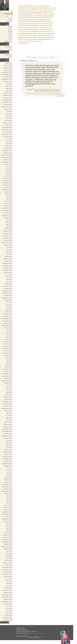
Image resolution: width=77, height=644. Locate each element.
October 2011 (8, 461)
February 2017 (8, 314)
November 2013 (7, 404)
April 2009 (9, 530)
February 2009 (7, 535)
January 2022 (8, 180)
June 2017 (9, 305)
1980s (10, 36)
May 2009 (9, 528)
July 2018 (9, 275)
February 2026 (7, 68)
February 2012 (8, 452)
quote (63, 95)
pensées (9, 21)
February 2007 (7, 590)
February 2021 (8, 203)
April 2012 (9, 447)
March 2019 (8, 256)
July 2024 (9, 111)
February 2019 (8, 259)
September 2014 (7, 381)
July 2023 (9, 139)
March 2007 (8, 588)
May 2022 (9, 171)
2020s (10, 27)
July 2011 (9, 468)
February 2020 (7, 231)
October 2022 (8, 160)
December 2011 (7, 457)
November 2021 (7, 185)
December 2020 (7, 208)
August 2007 (8, 576)
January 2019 (8, 261)
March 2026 (8, 65)
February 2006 (7, 618)
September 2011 (7, 464)
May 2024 (9, 116)
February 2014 (8, 397)
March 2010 (8, 505)
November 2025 (7, 74)
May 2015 (9, 362)
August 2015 (8, 355)
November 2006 (7, 597)
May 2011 (9, 473)
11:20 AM (62, 96)
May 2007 (9, 583)
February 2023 (7, 150)
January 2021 (8, 206)
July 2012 (9, 441)
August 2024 (8, 109)
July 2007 (9, 579)
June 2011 (9, 471)
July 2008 (9, 551)
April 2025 (9, 91)
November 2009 (7, 514)
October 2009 (8, 517)
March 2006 (8, 616)
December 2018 (7, 263)
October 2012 (8, 434)
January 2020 (8, 233)
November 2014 (7, 376)
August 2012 (8, 438)
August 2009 (8, 521)
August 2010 (8, 494)
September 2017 (7, 298)
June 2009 (9, 526)
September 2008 (7, 546)
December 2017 (7, 291)
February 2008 (7, 563)
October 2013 (8, 406)
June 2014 (9, 388)
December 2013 (7, 401)
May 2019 (9, 252)
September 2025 (7, 79)
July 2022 (9, 167)
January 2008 (8, 565)
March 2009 (8, 533)
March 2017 (8, 312)
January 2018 (8, 289)
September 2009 (7, 519)
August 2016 (8, 328)
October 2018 (8, 268)
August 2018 (8, 272)
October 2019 (8, 240)
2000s (10, 32)
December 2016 (7, 319)
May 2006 (9, 611)
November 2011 (7, 459)
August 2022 (8, 164)
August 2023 (8, 137)
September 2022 (7, 162)
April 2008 (9, 558)
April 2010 (9, 503)
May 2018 (9, 279)
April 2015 (9, 365)
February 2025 (7, 95)
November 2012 (7, 431)
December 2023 (7, 127)
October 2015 (8, 351)
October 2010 (8, 489)
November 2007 (7, 570)
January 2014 (8, 399)
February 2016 (8, 342)
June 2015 (9, 360)
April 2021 (9, 199)
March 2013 (8, 422)
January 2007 (8, 593)
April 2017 (9, 309)
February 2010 (8, 507)
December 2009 (7, 512)
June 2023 (9, 141)
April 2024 (9, 118)
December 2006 (7, 595)
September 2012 (7, 436)
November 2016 (7, 321)
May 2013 (9, 418)
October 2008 (8, 544)
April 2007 (9, 586)
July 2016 (9, 330)
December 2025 (7, 72)
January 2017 (8, 316)
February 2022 (7, 178)
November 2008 (7, 542)
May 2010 (9, 500)
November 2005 (7, 620)
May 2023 (9, 144)
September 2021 (7, 190)
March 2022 (8, 176)
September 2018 (7, 270)
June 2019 (9, 249)
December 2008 (7, 540)
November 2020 (7, 210)
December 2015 (7, 346)
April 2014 (9, 392)
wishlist (10, 57)
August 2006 (8, 604)
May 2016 (9, 335)
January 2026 (8, 70)
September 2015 (7, 353)
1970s (10, 39)
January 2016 (8, 344)
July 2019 (9, 247)
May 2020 (9, 224)
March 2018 (8, 284)
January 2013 (8, 427)
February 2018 (8, 286)
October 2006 (8, 599)
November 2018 (7, 266)
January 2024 (8, 125)
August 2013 (8, 411)
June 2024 (9, 114)
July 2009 (9, 523)
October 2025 (8, 77)
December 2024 (7, 100)
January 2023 (8, 153)
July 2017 (9, 302)
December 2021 (7, 183)
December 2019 (7, 236)
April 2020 (9, 226)
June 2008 (9, 553)
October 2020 (8, 213)
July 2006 (9, 606)
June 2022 (9, 169)
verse (10, 49)
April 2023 (9, 146)
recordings (9, 47)
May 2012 (9, 445)
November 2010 (7, 487)
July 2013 (9, 413)
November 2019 (7, 238)
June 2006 (9, 609)
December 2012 (7, 429)
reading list (8, 55)
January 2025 (8, 98)
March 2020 (8, 229)
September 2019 (7, 243)
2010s (10, 29)
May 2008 (9, 556)
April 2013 (9, 420)
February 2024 (7, 123)
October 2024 (8, 104)
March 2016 (8, 339)
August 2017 (8, 300)
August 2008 (8, 549)
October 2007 (8, 572)
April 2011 (9, 475)
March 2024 (8, 121)
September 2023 (7, 134)
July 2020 (9, 220)
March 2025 (8, 93)
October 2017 (8, 296)
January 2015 (8, 372)
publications (8, 41)
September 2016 (7, 325)
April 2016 (9, 337)
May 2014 (9, 390)
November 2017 (7, 293)
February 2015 (8, 369)
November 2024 (7, 102)
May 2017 (9, 307)
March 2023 (8, 148)
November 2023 (7, 130)
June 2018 (9, 277)
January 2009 (8, 537)
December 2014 (7, 374)
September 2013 (7, 408)
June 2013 (9, 415)
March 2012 (8, 450)
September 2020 (7, 215)
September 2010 (7, 491)
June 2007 (9, 581)
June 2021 (9, 194)
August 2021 (8, 192)
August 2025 (8, 81)
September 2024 (7, 107)
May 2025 (9, 88)
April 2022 (9, 173)
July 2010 (9, 496)
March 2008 (8, 560)
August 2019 (8, 245)
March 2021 (8, 201)
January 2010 (8, 510)
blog (11, 19)
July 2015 (9, 358)
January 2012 (8, 454)
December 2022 (7, 155)
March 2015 (8, 367)
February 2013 (8, 424)
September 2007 (7, 574)
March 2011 (8, 477)
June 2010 (9, 498)
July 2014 (9, 385)
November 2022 (7, 157)
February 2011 (8, 480)
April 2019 (9, 254)
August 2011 (8, 466)
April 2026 (9, 63)
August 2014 (8, 383)
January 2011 (8, 482)
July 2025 (9, 84)
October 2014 (8, 378)
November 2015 (7, 348)
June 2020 (9, 222)
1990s (10, 34)
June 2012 (9, 443)
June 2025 (9, 86)
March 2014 (8, 395)
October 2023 (8, 132)
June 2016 (9, 332)
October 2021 (8, 187)
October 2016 (8, 323)
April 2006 (9, 613)
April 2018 (9, 282)
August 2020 (8, 217)
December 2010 (7, 484)
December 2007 (7, 567)
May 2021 (9, 197)
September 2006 (7, 602)
